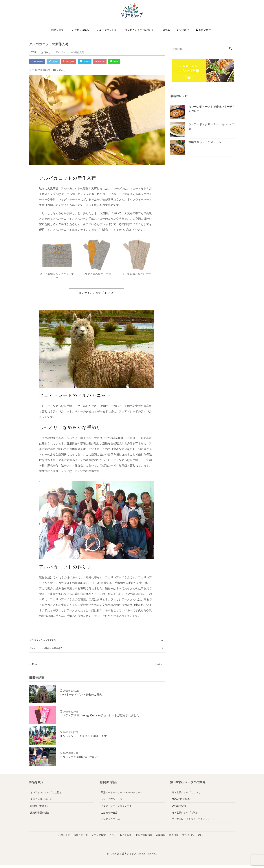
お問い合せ (64, 838)
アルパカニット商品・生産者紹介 (46, 649)
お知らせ (61, 71)
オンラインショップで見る (43, 641)
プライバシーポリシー (194, 838)
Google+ (74, 61)
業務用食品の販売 (40, 816)
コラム (166, 30)
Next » (158, 665)
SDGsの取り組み (181, 802)
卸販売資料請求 (144, 838)
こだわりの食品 (80, 30)
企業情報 (161, 838)
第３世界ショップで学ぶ (185, 816)
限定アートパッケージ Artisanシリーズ (122, 796)
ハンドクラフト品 (107, 30)
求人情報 (174, 838)
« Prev (34, 665)
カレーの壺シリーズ (112, 802)
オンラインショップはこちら (97, 293)
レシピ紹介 (183, 30)
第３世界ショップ (127, 857)
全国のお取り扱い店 (41, 802)
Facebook (38, 61)
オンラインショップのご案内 (46, 796)
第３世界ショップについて (140, 30)
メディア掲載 (99, 838)
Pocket (110, 61)
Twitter (57, 61)
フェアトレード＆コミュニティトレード (193, 822)
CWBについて (179, 809)
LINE (126, 61)
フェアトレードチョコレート (116, 809)
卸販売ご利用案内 (40, 809)
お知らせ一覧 (81, 838)
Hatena (93, 61)
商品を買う (57, 30)
